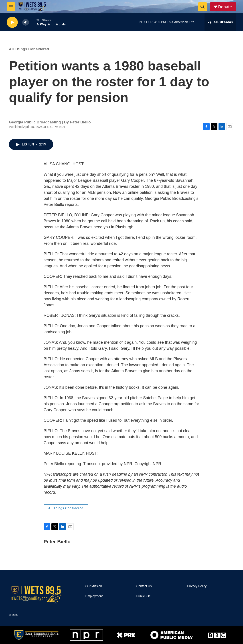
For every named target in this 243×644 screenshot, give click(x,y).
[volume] (26, 22)
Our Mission (94, 586)
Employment (94, 596)
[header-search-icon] (202, 7)
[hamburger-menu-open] (11, 7)
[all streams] (220, 22)
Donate (225, 7)
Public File (143, 596)
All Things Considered (29, 49)
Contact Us (144, 586)
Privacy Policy (197, 586)
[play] (12, 22)
